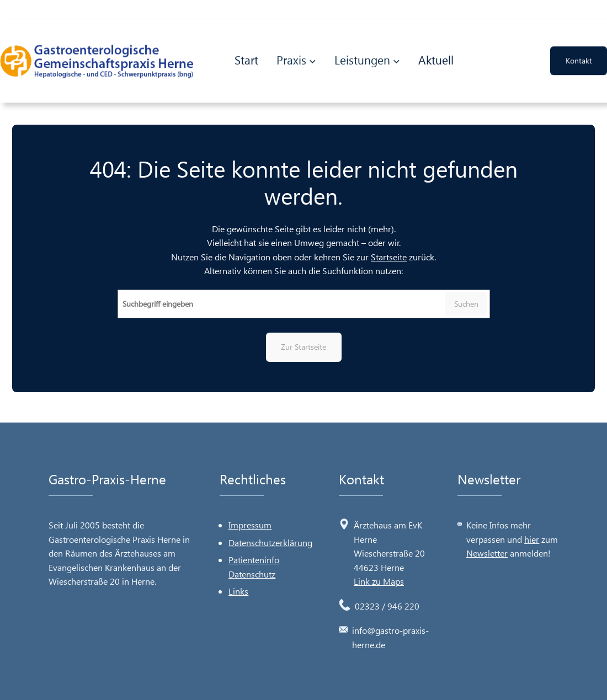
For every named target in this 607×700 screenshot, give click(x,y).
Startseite (389, 257)
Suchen (466, 304)
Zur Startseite (303, 347)
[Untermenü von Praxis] (313, 59)
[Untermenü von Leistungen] (396, 59)
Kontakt (579, 58)
